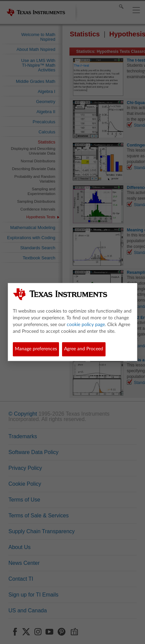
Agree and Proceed (84, 349)
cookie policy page (86, 325)
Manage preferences (36, 349)
